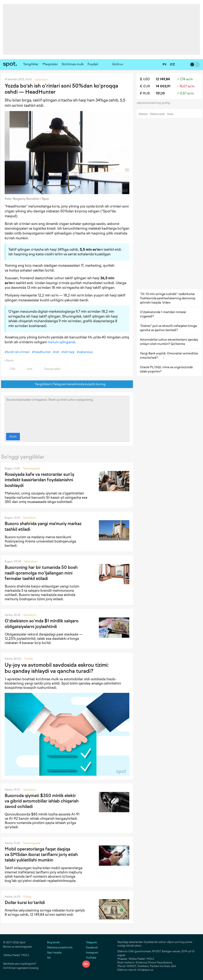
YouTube (89, 958)
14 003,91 (163, 86)
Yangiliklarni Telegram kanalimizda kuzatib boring (67, 384)
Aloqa (170, 114)
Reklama (143, 114)
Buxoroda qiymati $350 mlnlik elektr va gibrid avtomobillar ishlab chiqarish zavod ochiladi (42, 801)
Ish (49, 958)
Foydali (93, 64)
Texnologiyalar (32, 468)
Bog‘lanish (53, 942)
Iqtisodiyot (30, 518)
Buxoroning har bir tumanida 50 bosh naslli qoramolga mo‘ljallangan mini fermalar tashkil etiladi (41, 573)
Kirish (13, 437)
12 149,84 (163, 79)
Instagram (90, 953)
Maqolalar (50, 64)
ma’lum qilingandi (62, 342)
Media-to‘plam (157, 114)
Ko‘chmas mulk (73, 64)
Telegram (90, 942)
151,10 (160, 93)
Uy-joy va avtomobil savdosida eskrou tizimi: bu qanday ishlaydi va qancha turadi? (57, 668)
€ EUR (145, 86)
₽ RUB (145, 93)
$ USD (145, 79)
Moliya (27, 897)
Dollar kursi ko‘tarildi (25, 902)
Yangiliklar (31, 64)
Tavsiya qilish (50, 369)
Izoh (27, 369)
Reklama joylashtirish (60, 947)
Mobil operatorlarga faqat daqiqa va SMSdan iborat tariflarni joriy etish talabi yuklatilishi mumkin (41, 855)
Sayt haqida (54, 953)
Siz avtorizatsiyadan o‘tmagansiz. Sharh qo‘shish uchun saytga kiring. (67, 413)
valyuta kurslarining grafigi (155, 103)
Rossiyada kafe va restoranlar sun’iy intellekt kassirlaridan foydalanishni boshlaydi (39, 480)
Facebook (90, 947)
